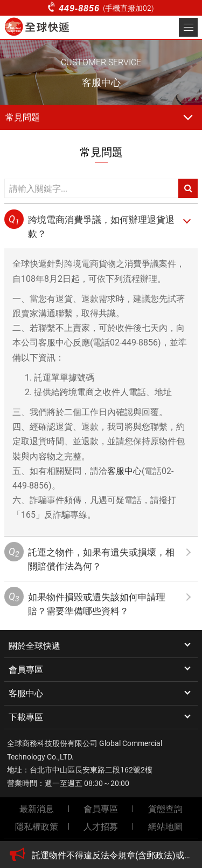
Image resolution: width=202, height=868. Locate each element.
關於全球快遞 (34, 646)
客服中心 (124, 471)
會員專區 (26, 670)
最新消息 (37, 809)
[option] (112, 856)
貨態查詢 (165, 809)
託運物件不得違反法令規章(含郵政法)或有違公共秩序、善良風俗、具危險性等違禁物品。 (112, 855)
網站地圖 (165, 827)
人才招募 (101, 827)
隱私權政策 (37, 827)
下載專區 (26, 717)
